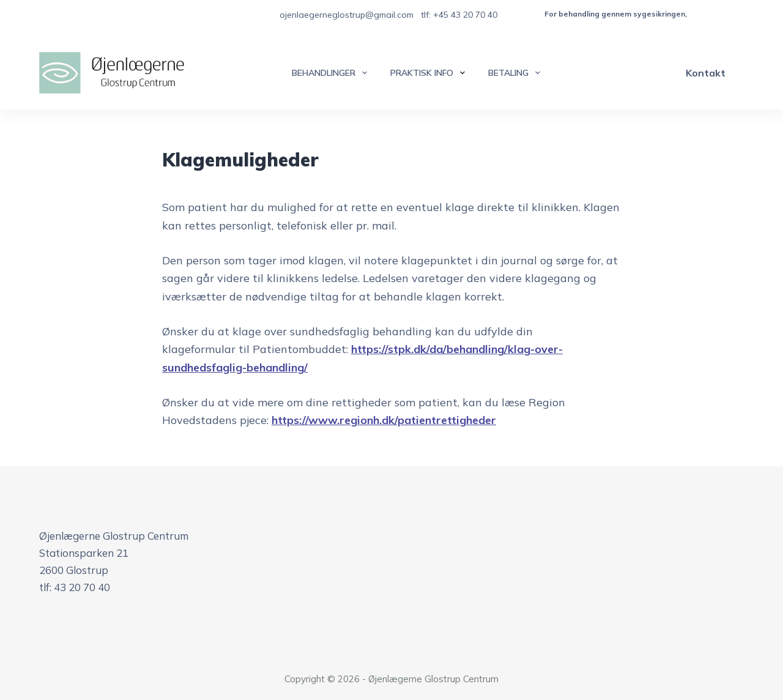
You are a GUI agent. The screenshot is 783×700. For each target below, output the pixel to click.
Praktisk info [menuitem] (430, 73)
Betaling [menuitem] (517, 73)
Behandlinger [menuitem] (332, 73)
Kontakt (706, 73)
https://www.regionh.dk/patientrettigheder (384, 420)
